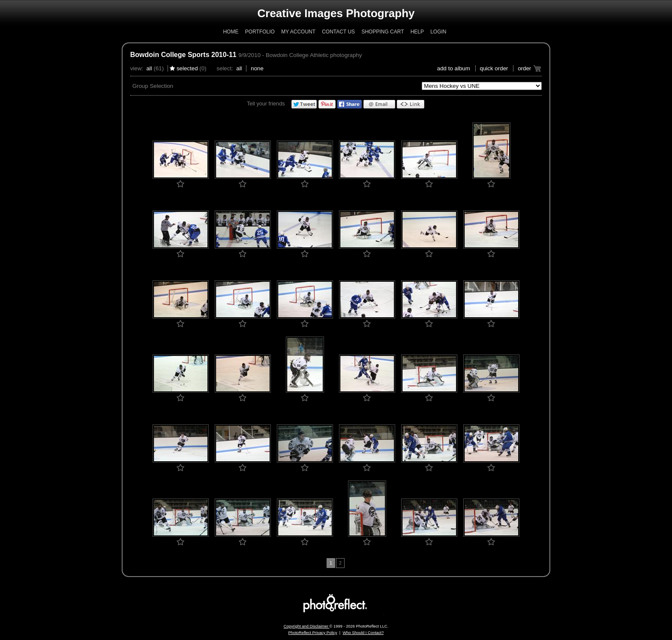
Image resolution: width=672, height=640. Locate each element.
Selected (187, 68)
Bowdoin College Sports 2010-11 (183, 55)
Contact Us (338, 32)
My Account (298, 32)
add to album (454, 68)
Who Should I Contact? (363, 633)
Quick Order (494, 68)
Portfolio (260, 32)
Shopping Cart (382, 32)
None (257, 68)
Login (438, 32)
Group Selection (153, 86)
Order (524, 68)
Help (417, 32)
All (149, 68)
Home (231, 32)
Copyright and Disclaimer (307, 626)
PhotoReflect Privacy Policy (313, 633)
